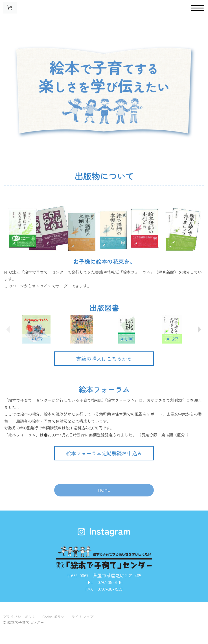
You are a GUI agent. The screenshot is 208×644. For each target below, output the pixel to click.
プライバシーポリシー (21, 617)
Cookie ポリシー (55, 617)
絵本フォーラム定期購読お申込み (104, 453)
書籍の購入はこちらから (104, 358)
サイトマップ (82, 617)
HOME (104, 490)
